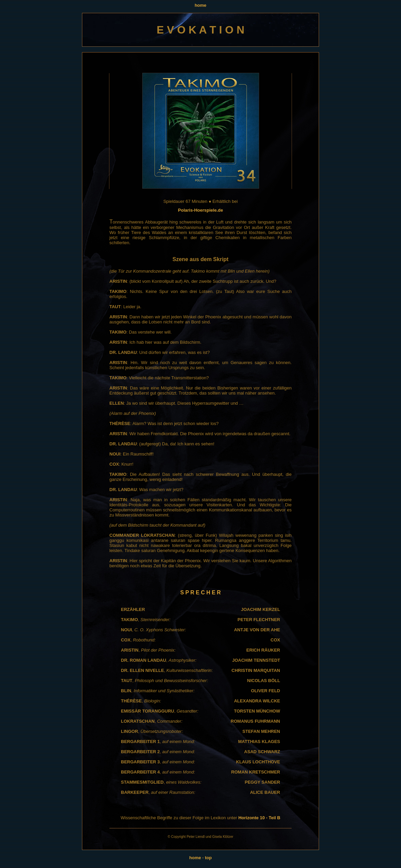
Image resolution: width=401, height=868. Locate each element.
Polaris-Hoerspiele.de (201, 210)
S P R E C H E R (200, 592)
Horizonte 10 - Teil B (259, 818)
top (208, 858)
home (201, 5)
